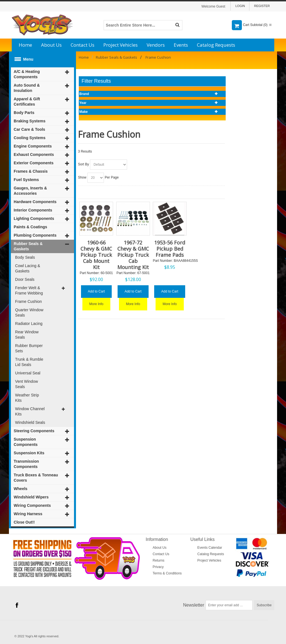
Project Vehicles (121, 45)
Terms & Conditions (167, 573)
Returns (159, 560)
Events (181, 45)
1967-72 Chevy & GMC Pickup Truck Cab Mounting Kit (133, 255)
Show (82, 177)
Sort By (83, 164)
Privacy (158, 567)
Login (240, 6)
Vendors (156, 45)
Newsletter (194, 605)
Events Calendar (210, 548)
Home (25, 45)
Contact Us (83, 45)
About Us (51, 45)
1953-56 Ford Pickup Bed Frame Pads (170, 249)
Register (262, 6)
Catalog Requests (216, 45)
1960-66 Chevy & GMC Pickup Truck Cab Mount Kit (96, 255)
